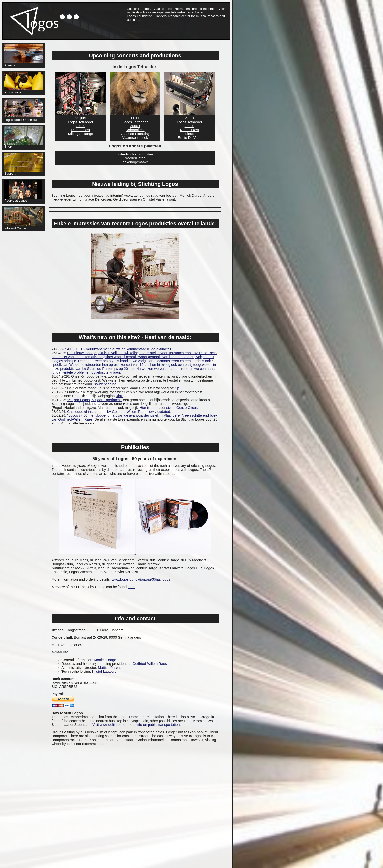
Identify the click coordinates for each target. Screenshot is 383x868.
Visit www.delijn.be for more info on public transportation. (136, 725)
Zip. (177, 388)
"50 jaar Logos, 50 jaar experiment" (95, 400)
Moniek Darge (105, 660)
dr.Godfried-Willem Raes (148, 664)
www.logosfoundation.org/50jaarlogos (141, 579)
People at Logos (23, 191)
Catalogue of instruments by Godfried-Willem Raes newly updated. (119, 412)
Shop (23, 137)
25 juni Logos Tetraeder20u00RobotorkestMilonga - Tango (81, 126)
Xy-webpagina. (106, 384)
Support (23, 164)
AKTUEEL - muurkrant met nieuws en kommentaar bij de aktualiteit (119, 349)
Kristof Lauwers (104, 672)
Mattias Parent (109, 668)
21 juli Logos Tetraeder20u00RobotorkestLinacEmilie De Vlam (190, 128)
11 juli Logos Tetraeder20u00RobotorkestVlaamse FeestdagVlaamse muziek (135, 128)
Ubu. (119, 396)
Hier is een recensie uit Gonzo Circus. (169, 408)
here (131, 587)
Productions (23, 83)
